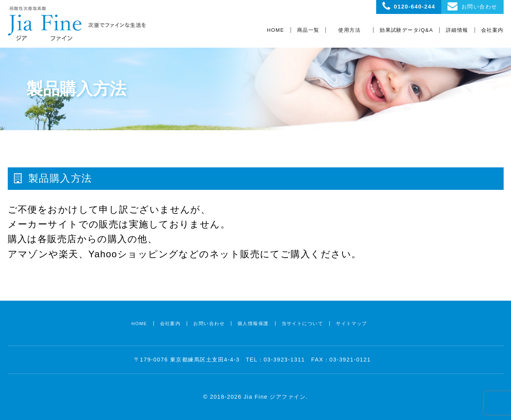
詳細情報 (457, 30)
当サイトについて (303, 324)
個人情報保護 (253, 324)
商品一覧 (308, 30)
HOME (276, 30)
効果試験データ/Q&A (406, 30)
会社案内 (492, 30)
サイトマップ (352, 324)
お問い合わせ (209, 324)
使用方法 (349, 30)
